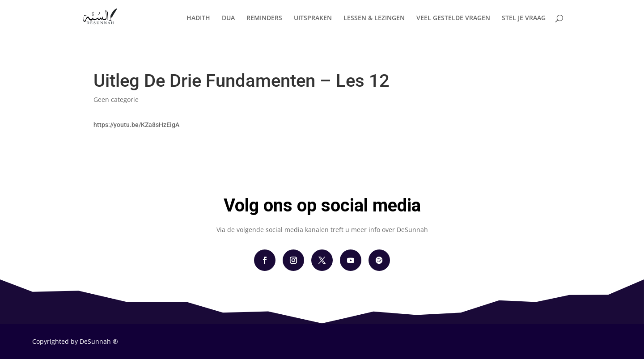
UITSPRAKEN (313, 18)
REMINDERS (264, 18)
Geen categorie (116, 99)
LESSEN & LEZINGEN (374, 18)
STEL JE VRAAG (524, 18)
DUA (228, 18)
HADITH (198, 18)
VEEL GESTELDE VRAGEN (453, 18)
